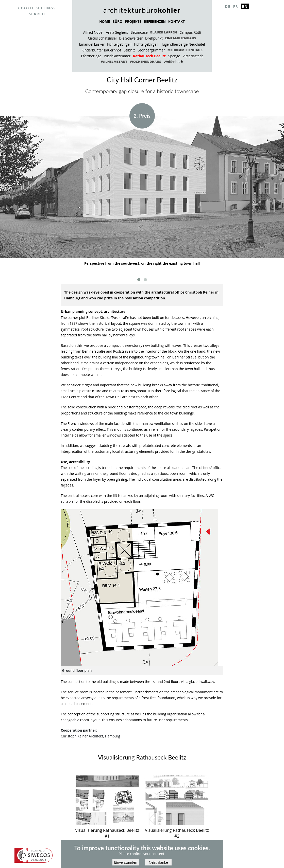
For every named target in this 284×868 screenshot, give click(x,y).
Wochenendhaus (145, 62)
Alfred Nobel (93, 32)
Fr (236, 6)
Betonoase (139, 32)
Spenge (174, 56)
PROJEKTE (133, 21)
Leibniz (129, 50)
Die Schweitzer (131, 38)
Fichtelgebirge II (147, 44)
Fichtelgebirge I (119, 44)
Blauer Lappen (164, 32)
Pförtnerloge (91, 56)
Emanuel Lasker (92, 44)
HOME (105, 21)
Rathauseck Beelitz (149, 56)
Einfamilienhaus (180, 38)
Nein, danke (158, 862)
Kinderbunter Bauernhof (101, 50)
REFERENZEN (155, 21)
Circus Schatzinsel (102, 38)
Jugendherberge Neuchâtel (183, 44)
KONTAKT (177, 21)
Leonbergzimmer (151, 50)
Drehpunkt (154, 38)
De (228, 6)
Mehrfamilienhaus (185, 50)
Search (37, 14)
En (245, 6)
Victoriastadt (193, 56)
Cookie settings (37, 8)
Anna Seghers (117, 32)
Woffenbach (173, 62)
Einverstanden (126, 862)
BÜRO (117, 21)
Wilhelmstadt (114, 62)
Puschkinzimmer (117, 56)
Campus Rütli (190, 32)
